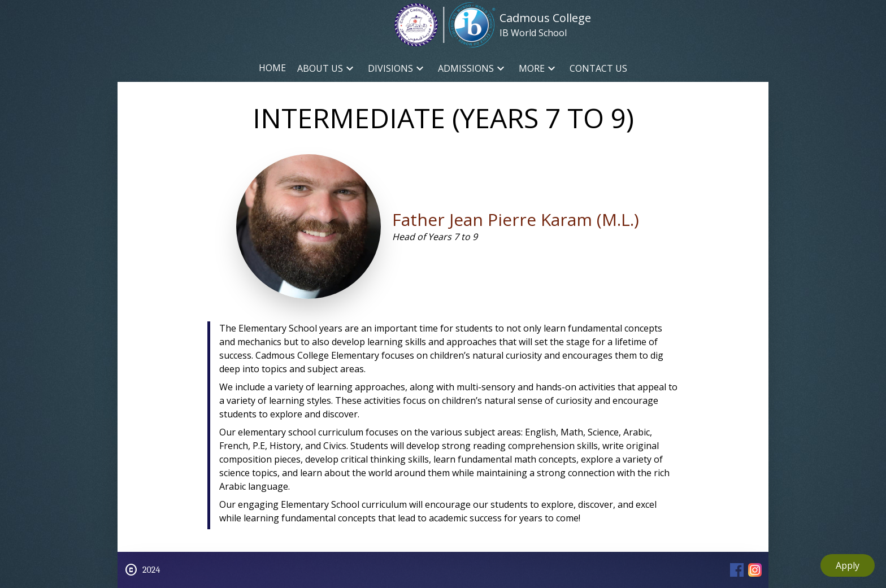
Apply (848, 565)
